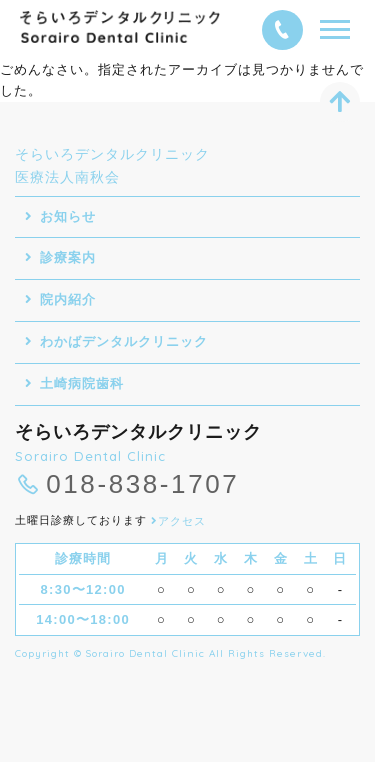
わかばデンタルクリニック (124, 341)
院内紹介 (68, 299)
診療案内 (68, 257)
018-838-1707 (142, 485)
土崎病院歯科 (82, 383)
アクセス (178, 521)
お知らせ (68, 216)
